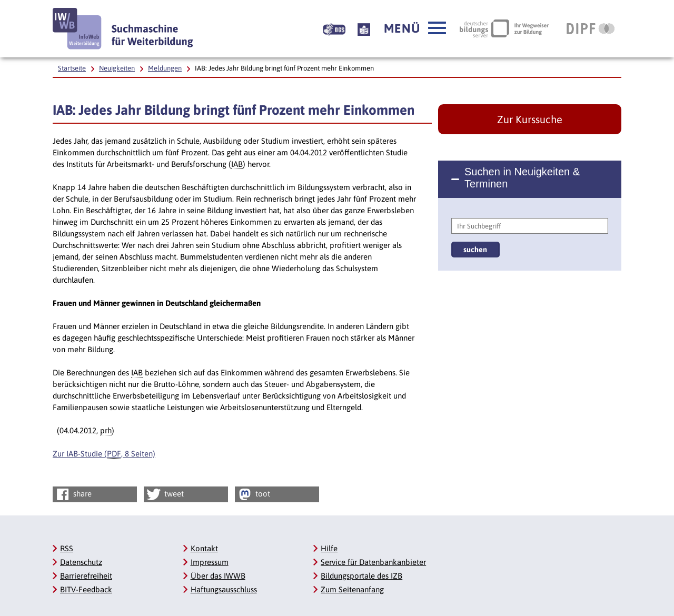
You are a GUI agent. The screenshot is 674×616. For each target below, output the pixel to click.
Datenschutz (81, 562)
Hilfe (329, 548)
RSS (67, 548)
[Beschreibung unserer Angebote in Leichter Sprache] (364, 28)
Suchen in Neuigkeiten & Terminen (522, 178)
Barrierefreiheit (86, 576)
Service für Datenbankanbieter (373, 562)
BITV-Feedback (86, 589)
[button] (415, 28)
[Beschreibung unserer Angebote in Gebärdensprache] (334, 28)
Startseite (72, 68)
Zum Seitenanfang (352, 589)
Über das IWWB (218, 576)
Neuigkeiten (117, 68)
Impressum (210, 562)
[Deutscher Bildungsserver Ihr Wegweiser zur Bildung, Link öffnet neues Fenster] (504, 28)
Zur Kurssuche (530, 119)
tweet (165, 494)
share (73, 494)
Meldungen (165, 68)
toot (253, 494)
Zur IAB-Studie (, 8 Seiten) (104, 454)
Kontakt (204, 548)
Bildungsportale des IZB (361, 576)
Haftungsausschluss (224, 589)
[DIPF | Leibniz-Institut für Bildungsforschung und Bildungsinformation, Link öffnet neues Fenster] (591, 28)
